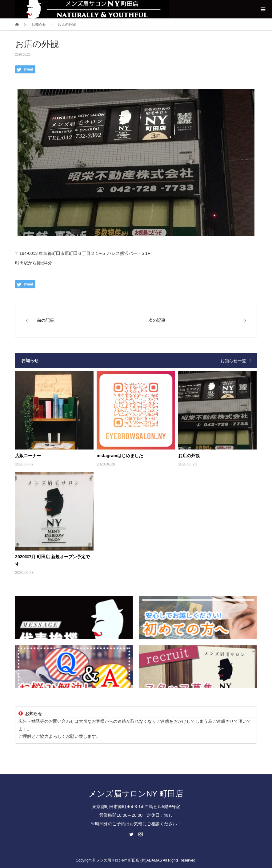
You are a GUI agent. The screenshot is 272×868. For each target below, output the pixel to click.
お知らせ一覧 (233, 361)
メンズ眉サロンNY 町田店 (136, 794)
